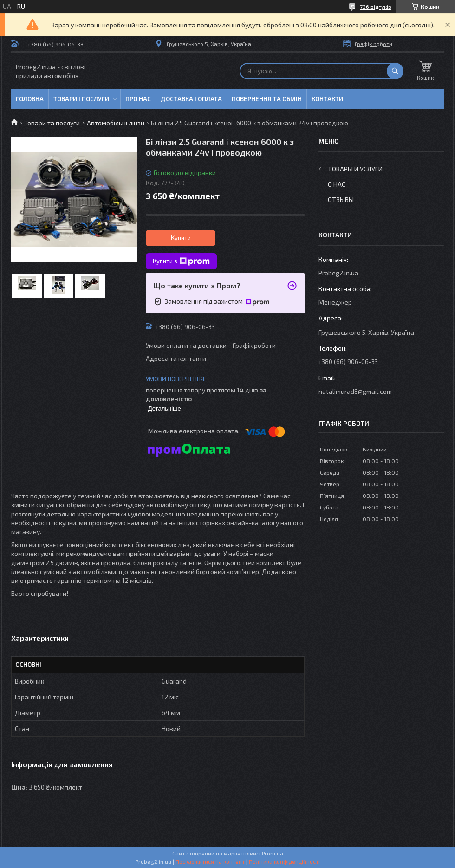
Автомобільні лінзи (116, 123)
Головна (30, 99)
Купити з (181, 261)
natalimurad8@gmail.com (355, 391)
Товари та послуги (52, 123)
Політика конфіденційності (284, 861)
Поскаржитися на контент (210, 861)
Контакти (327, 99)
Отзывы (341, 199)
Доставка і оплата (191, 99)
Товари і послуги (81, 99)
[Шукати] (395, 71)
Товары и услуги (355, 169)
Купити (181, 238)
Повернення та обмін (267, 99)
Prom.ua (273, 853)
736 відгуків (376, 7)
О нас (337, 184)
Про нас (138, 99)
